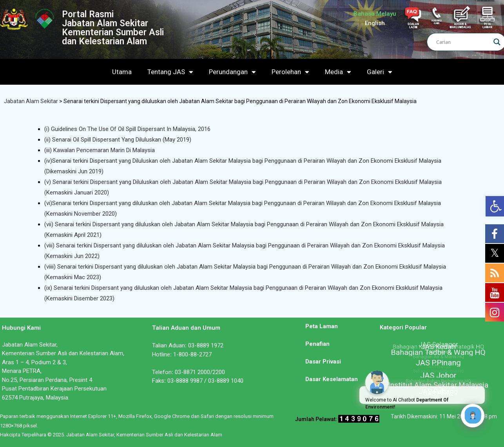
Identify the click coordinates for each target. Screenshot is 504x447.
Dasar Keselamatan (332, 379)
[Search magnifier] (497, 42)
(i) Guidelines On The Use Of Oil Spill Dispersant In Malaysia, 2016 (127, 129)
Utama (122, 72)
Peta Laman (322, 326)
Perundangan (232, 72)
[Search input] (463, 42)
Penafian (317, 344)
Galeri (380, 72)
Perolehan (290, 72)
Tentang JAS (170, 72)
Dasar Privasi (323, 362)
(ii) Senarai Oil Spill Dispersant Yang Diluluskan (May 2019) (118, 140)
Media (338, 72)
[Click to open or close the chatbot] (473, 416)
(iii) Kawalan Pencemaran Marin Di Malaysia (100, 150)
